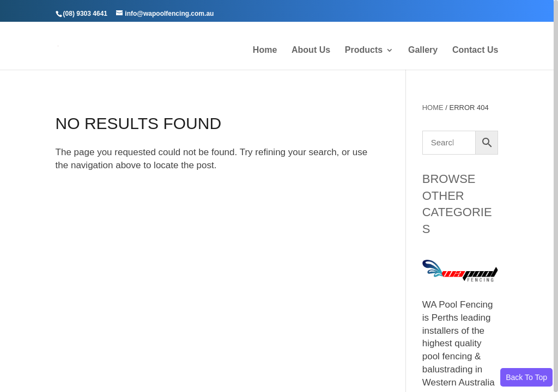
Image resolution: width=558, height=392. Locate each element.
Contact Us (475, 50)
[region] (279, 196)
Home (265, 50)
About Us (311, 50)
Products (364, 50)
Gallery (423, 50)
